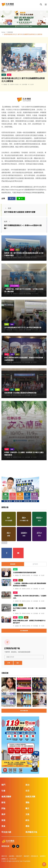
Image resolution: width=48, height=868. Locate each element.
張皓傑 (8, 457)
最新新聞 (13, 564)
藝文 (27, 808)
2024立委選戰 (14, 286)
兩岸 (26, 618)
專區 (27, 826)
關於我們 (19, 856)
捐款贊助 (12, 856)
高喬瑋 (17, 601)
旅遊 (12, 324)
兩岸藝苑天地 (31, 832)
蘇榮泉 (8, 362)
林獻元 (8, 294)
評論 (3, 808)
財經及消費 (30, 797)
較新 (8, 208)
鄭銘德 (5, 84)
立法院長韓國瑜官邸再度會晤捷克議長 (25, 573)
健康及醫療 (6, 797)
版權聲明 (43, 856)
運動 (27, 802)
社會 (4, 75)
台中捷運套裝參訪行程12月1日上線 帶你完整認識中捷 (23, 328)
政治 (7, 286)
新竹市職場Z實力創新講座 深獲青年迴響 (20, 212)
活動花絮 (10, 32)
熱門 (7, 390)
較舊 (8, 222)
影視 (3, 802)
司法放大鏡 (6, 832)
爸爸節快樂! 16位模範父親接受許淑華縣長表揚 (20, 393)
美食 (3, 826)
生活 (9, 75)
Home (3, 32)
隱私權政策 (35, 856)
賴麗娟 (17, 575)
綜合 (17, 250)
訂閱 (9, 663)
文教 (7, 324)
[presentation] (2, 20)
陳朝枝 (8, 395)
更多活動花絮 (24, 711)
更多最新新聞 (24, 631)
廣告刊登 (4, 856)
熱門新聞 (35, 564)
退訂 (18, 663)
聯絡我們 (26, 856)
